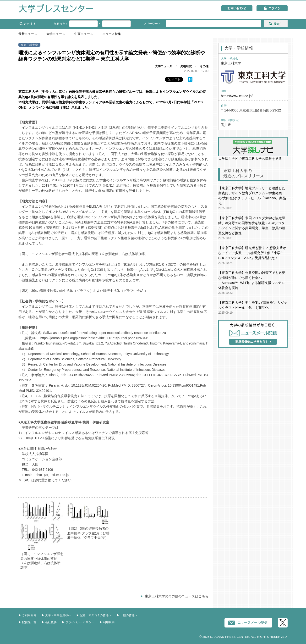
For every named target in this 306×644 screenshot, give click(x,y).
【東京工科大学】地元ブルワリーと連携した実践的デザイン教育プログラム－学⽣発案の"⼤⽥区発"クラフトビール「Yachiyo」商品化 (252, 196)
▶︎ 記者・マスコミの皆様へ (94, 615)
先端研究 (186, 66)
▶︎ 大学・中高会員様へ (56, 615)
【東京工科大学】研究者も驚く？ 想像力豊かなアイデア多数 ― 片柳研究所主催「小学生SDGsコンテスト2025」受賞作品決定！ (252, 253)
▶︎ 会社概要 (49, 622)
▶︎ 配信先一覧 (27, 622)
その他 (204, 66)
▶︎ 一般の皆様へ (127, 615)
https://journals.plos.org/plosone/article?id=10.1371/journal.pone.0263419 (95, 338)
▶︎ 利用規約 (107, 622)
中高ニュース (84, 34)
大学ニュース (56, 34)
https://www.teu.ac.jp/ (237, 96)
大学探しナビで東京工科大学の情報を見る (253, 149)
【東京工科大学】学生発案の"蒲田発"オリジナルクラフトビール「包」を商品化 (253, 305)
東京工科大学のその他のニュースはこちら (177, 596)
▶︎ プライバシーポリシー (78, 622)
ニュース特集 (112, 34)
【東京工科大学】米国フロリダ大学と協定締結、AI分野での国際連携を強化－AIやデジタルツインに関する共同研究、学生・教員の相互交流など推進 (252, 225)
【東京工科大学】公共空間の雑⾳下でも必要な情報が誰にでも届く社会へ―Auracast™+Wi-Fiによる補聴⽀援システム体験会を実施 (252, 280)
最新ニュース (28, 34)
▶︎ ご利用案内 (27, 615)
